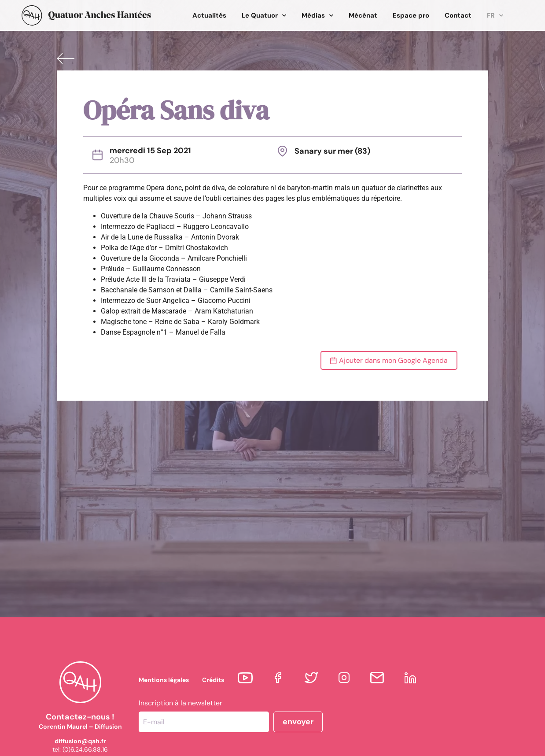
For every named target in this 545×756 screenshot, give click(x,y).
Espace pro (411, 15)
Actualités (209, 15)
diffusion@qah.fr (80, 741)
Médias (317, 16)
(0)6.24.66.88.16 (85, 749)
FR (495, 16)
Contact (458, 15)
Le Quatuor (264, 16)
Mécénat (363, 15)
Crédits (213, 680)
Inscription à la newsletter (180, 703)
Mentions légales (164, 680)
